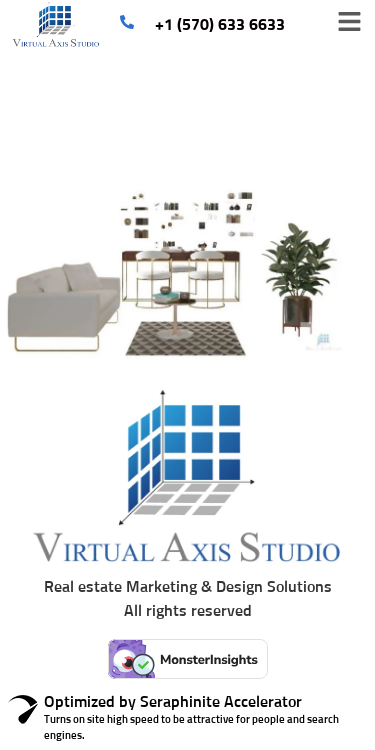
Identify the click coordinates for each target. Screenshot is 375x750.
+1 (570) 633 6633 (220, 25)
